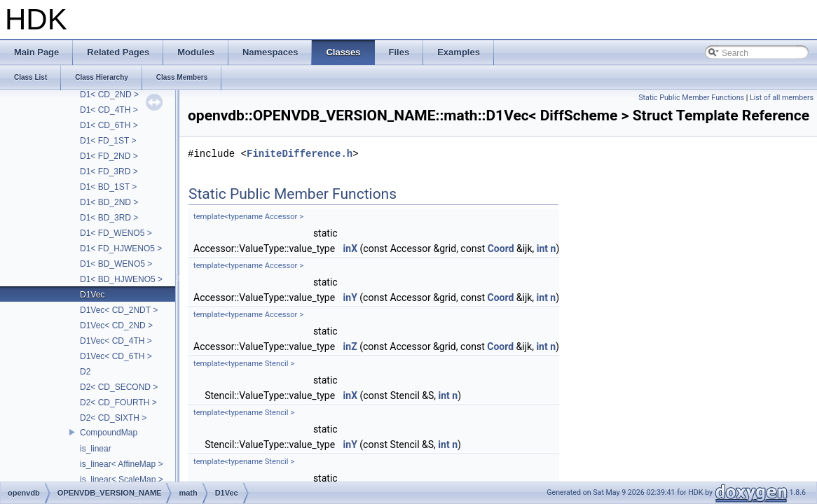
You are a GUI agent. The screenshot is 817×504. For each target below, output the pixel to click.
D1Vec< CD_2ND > (116, 325)
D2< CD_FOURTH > (118, 402)
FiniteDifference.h (300, 154)
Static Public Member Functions (691, 98)
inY (350, 297)
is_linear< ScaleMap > (122, 479)
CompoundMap (109, 433)
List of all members (782, 98)
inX (350, 248)
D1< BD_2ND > (109, 202)
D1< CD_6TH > (109, 125)
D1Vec (92, 295)
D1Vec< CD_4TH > (116, 341)
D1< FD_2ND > (109, 156)
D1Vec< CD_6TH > (116, 356)
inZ (350, 346)
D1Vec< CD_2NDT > (119, 310)
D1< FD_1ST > (108, 141)
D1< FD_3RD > (109, 171)
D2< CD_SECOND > (119, 387)
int (542, 248)
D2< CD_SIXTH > (113, 418)
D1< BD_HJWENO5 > (121, 279)
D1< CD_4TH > (109, 110)
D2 (85, 372)
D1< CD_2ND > (109, 94)
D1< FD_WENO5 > (116, 233)
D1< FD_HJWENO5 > (121, 248)
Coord (501, 248)
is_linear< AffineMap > (122, 464)
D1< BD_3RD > (109, 218)
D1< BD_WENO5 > (116, 264)
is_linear (96, 449)
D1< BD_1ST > (108, 187)
